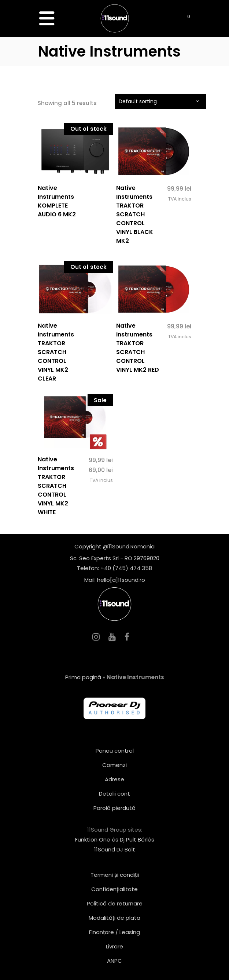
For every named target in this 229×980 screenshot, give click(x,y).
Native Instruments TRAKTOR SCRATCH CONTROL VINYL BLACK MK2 (135, 214)
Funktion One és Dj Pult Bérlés (115, 840)
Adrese (114, 779)
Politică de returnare (115, 903)
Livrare (114, 946)
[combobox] (160, 101)
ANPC (114, 961)
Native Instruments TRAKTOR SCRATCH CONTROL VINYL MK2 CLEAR (56, 352)
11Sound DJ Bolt (115, 849)
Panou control (115, 751)
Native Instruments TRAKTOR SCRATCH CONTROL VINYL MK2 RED (138, 348)
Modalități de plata (114, 918)
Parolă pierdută (114, 808)
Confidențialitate (114, 889)
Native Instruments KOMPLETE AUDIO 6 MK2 (57, 201)
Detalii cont (114, 794)
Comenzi (114, 765)
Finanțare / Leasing (114, 932)
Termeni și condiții (115, 875)
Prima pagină (83, 677)
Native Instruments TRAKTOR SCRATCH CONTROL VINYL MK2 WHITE (56, 486)
